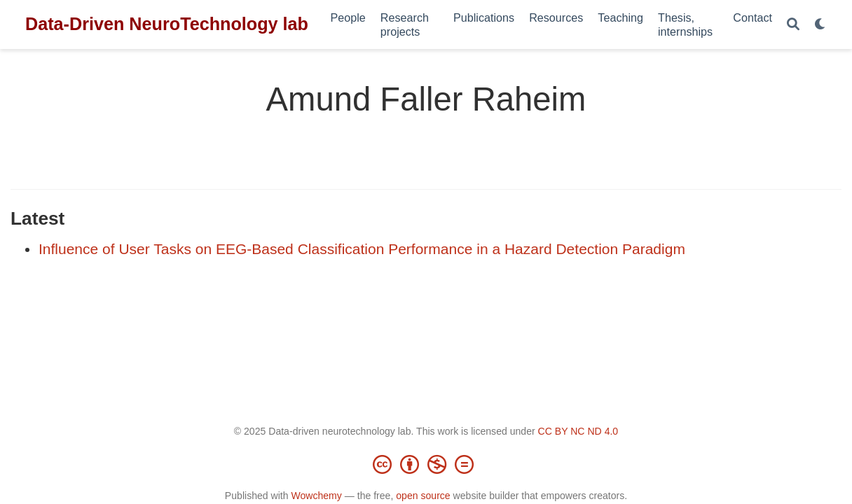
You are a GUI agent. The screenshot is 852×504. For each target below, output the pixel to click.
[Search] (793, 25)
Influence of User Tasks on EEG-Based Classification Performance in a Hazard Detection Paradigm (362, 249)
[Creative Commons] (426, 464)
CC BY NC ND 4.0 (578, 431)
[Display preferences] (820, 25)
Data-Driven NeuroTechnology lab (167, 24)
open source (423, 496)
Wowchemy (316, 496)
